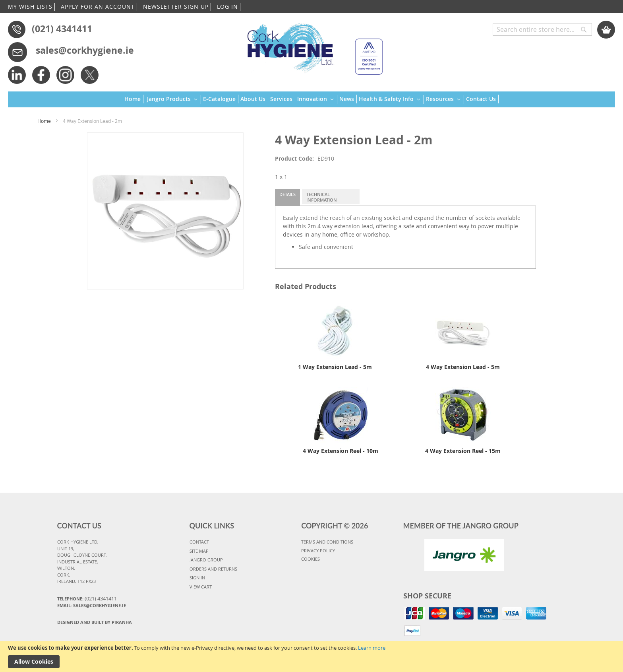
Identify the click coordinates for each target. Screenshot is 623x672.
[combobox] (542, 29)
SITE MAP (199, 551)
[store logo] (311, 46)
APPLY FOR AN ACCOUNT (98, 7)
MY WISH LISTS (30, 7)
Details (287, 194)
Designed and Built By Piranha (95, 622)
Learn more (372, 648)
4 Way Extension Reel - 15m (463, 451)
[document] (311, 656)
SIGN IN (197, 578)
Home (44, 121)
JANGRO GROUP (206, 560)
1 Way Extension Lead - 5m (335, 367)
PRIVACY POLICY (318, 551)
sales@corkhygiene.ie (85, 50)
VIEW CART (201, 587)
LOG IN (227, 7)
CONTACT (199, 542)
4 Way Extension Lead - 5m (463, 367)
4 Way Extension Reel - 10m (341, 451)
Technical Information (322, 197)
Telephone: (87, 598)
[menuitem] (134, 99)
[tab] (287, 197)
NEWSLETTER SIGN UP (176, 7)
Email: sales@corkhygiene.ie (92, 605)
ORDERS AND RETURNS (213, 569)
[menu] (311, 100)
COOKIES (311, 559)
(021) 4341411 (62, 29)
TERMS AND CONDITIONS (327, 542)
